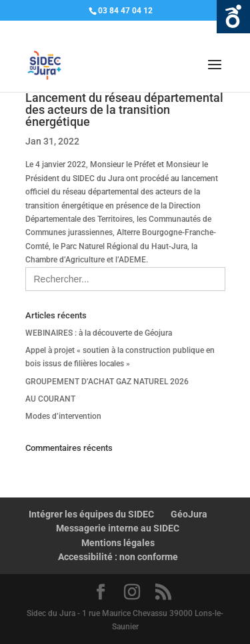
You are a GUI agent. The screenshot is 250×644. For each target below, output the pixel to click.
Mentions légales (118, 543)
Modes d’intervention (63, 416)
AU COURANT (50, 399)
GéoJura (189, 514)
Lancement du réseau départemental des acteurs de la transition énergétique (124, 110)
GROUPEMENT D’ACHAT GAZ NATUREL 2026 (107, 382)
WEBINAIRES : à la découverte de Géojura (99, 333)
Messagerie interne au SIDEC (118, 528)
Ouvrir (233, 17)
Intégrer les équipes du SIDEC (91, 514)
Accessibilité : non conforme (118, 557)
